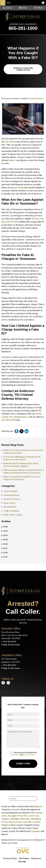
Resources (36, 858)
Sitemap (22, 861)
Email (23, 8)
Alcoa (4, 816)
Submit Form (23, 764)
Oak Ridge (14, 819)
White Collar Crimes (13, 515)
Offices (38, 8)
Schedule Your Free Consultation (23, 69)
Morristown (37, 813)
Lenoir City (34, 816)
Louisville (27, 822)
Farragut (12, 816)
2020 (5, 553)
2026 (5, 527)
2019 (4, 557)
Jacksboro (38, 806)
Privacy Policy (29, 755)
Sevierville (22, 816)
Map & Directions (11, 645)
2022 (5, 544)
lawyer (12, 160)
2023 (5, 540)
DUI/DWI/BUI (10, 507)
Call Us (8, 8)
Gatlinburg (36, 819)
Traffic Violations (11, 511)
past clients (19, 188)
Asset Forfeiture (11, 491)
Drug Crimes (9, 503)
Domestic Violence (12, 499)
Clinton (5, 819)
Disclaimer (15, 755)
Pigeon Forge (15, 822)
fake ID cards (8, 142)
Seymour (35, 831)
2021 (4, 548)
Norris (5, 822)
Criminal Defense (36, 99)
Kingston (6, 825)
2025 (5, 531)
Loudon (36, 822)
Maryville (25, 819)
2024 (5, 535)
